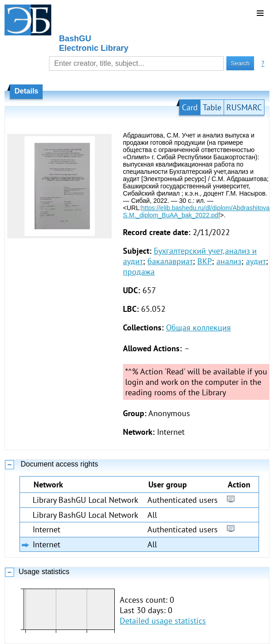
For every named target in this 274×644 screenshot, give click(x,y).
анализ (229, 261)
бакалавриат (170, 261)
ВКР (205, 261)
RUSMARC (244, 107)
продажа (139, 272)
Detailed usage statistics (163, 621)
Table (212, 107)
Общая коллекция (198, 327)
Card (190, 107)
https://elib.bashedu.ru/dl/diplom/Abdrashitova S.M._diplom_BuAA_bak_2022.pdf (196, 211)
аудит (256, 261)
